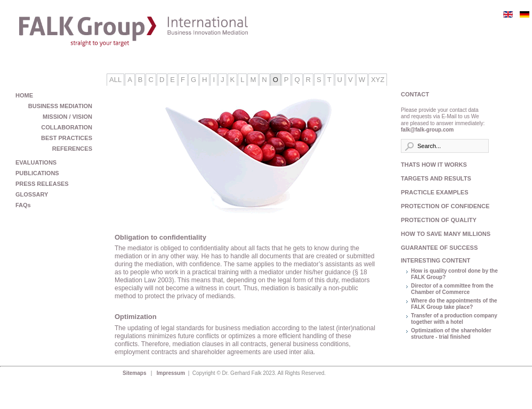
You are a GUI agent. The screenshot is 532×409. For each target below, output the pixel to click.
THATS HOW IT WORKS (434, 165)
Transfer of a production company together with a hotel (454, 319)
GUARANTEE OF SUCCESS (439, 248)
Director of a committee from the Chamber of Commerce (452, 289)
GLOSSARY (32, 194)
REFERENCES (72, 149)
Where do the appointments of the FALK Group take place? (454, 304)
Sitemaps (135, 373)
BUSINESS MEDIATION (60, 106)
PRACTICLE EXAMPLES (435, 192)
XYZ (378, 80)
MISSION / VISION (67, 117)
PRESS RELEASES (42, 184)
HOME (24, 95)
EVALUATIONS (36, 162)
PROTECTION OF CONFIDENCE (443, 206)
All (115, 80)
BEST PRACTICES (67, 138)
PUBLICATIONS (37, 173)
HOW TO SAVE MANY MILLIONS (443, 234)
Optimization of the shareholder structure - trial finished (451, 334)
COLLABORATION (67, 127)
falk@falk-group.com (427, 130)
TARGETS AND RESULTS (436, 178)
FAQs (23, 205)
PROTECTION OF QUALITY (439, 220)
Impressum (172, 373)
